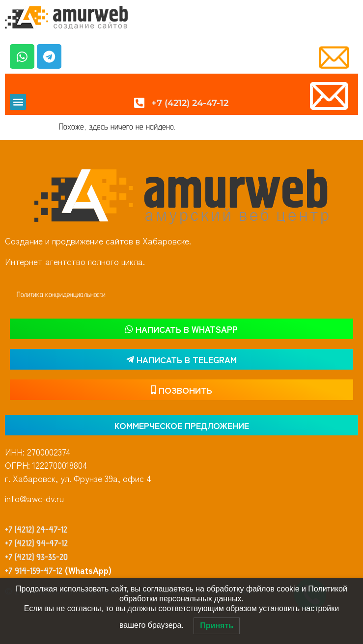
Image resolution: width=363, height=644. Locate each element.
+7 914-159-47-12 (34, 571)
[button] (18, 102)
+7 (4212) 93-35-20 (36, 557)
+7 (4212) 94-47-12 (36, 543)
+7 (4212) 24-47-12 (36, 529)
